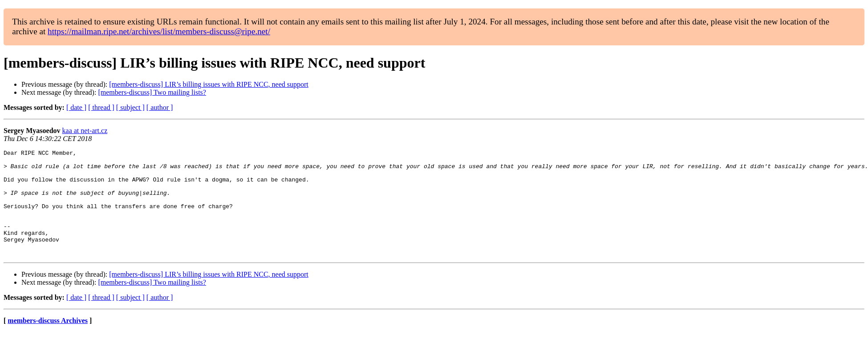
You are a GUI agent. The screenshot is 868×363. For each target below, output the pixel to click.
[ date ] (76, 107)
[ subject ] (130, 107)
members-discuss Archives (48, 342)
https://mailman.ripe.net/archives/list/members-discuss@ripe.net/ (159, 31)
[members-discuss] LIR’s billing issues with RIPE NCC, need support (209, 84)
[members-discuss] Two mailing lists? (152, 92)
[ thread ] (101, 107)
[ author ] (160, 107)
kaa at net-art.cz (85, 131)
